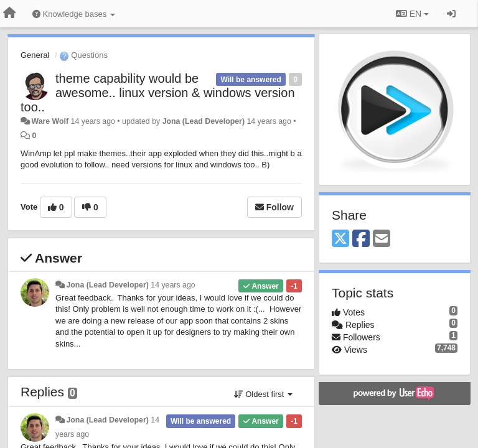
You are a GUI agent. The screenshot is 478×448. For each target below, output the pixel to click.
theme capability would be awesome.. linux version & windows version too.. (158, 93)
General (35, 55)
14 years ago (173, 285)
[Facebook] (361, 239)
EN (412, 14)
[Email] (382, 239)
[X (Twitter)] (340, 239)
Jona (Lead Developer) (204, 121)
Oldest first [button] (263, 394)
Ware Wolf (50, 121)
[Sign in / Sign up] (451, 14)
